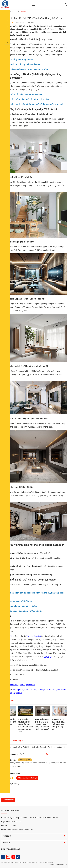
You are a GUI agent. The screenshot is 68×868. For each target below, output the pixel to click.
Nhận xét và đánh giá (10, 773)
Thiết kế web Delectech (58, 864)
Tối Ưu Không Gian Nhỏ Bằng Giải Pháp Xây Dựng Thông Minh (59, 724)
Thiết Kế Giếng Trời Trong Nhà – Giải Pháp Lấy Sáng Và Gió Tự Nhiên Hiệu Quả (42, 724)
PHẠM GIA (7, 836)
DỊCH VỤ (6, 843)
